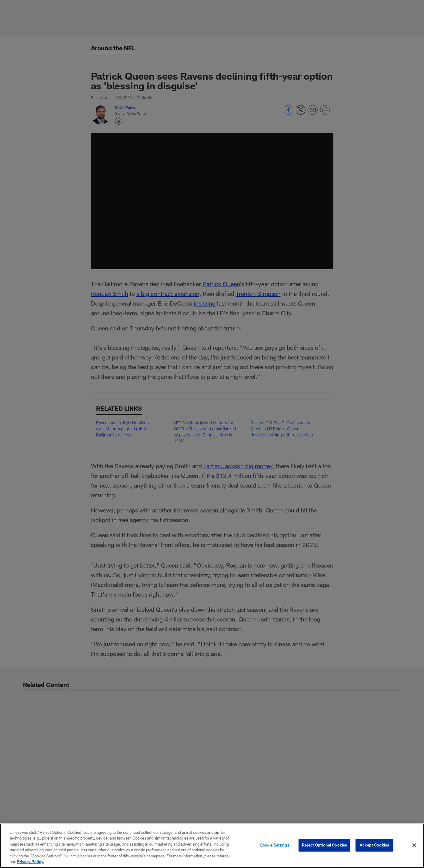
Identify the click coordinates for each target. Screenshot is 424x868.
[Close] (414, 845)
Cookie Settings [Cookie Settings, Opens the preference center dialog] (275, 845)
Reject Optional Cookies (324, 845)
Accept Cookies (374, 845)
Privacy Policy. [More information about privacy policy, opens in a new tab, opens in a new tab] (30, 862)
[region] (212, 846)
